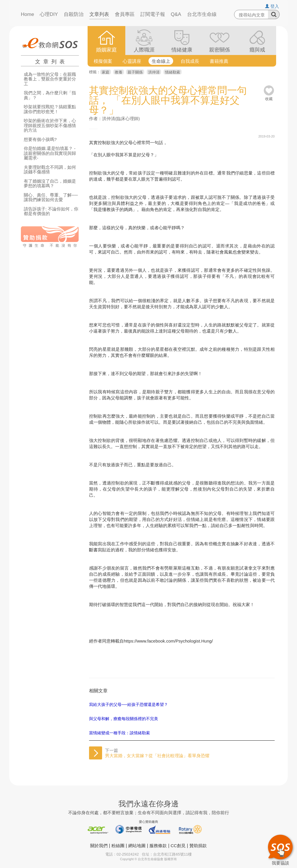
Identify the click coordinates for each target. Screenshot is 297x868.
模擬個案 (103, 61)
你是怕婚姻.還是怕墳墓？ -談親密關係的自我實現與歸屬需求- (50, 153)
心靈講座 (132, 61)
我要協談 (280, 849)
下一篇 (157, 753)
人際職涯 (144, 50)
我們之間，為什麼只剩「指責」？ (50, 95)
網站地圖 (137, 846)
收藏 (269, 97)
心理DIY (49, 14)
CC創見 (178, 846)
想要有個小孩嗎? (40, 140)
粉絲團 (118, 846)
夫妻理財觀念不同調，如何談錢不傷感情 (50, 170)
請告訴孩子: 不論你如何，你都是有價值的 (51, 211)
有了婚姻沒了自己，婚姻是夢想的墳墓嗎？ (50, 184)
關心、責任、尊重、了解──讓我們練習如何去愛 (51, 198)
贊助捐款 (198, 846)
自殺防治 (74, 14)
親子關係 (135, 72)
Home (27, 14)
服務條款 (158, 846)
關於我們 (99, 846)
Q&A (176, 14)
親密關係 (220, 50)
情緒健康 (182, 50)
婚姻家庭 (106, 50)
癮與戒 (257, 50)
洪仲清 (154, 72)
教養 (119, 72)
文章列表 (99, 14)
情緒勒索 (173, 72)
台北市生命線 (202, 14)
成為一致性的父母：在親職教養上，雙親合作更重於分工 (50, 79)
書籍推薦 (219, 61)
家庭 (106, 72)
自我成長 (190, 61)
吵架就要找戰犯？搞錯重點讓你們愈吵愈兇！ (50, 109)
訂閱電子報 (153, 14)
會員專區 (125, 14)
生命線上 (161, 61)
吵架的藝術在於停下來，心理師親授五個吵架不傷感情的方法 (50, 125)
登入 (272, 6)
